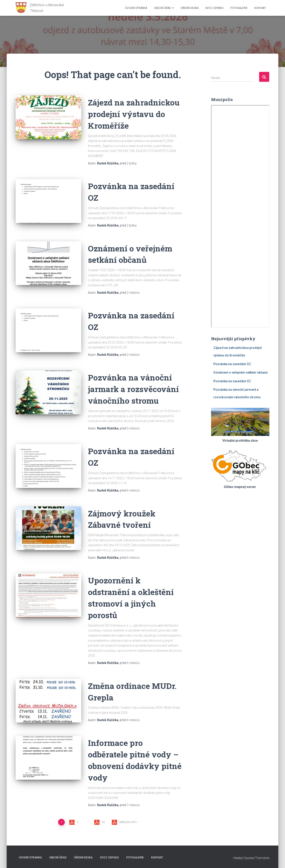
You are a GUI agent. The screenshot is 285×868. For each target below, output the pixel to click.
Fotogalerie (239, 8)
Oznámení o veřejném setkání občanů (240, 372)
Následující (127, 822)
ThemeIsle (262, 858)
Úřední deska (190, 8)
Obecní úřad (164, 8)
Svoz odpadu (214, 8)
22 (103, 822)
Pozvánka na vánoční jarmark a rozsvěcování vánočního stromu (135, 389)
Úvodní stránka (136, 8)
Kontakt (260, 8)
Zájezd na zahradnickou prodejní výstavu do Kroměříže (135, 114)
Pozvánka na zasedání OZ (232, 364)
